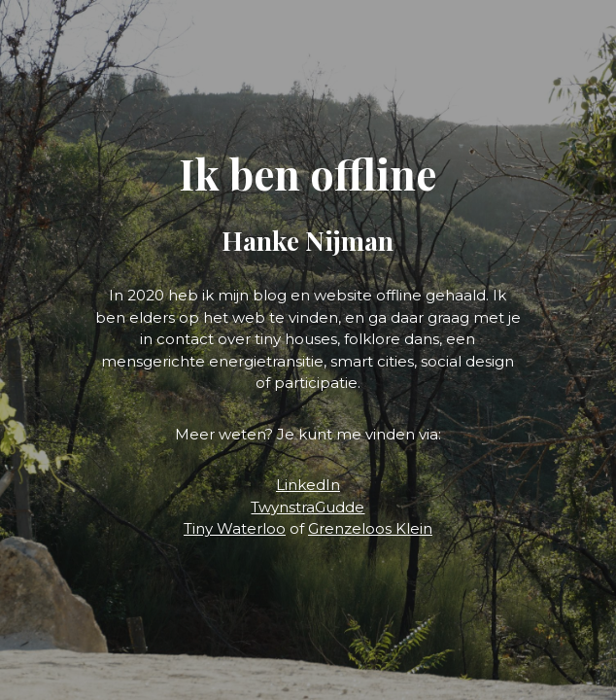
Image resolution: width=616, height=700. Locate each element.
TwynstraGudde (308, 507)
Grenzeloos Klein (370, 528)
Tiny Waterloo (235, 528)
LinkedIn (308, 485)
